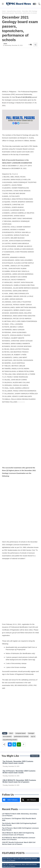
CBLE (11, 733)
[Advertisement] (20, 70)
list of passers (7, 736)
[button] (35, 4)
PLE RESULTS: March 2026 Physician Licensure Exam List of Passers (19, 839)
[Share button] (23, 744)
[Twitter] (14, 744)
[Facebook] (10, 744)
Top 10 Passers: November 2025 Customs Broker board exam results (19, 772)
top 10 (33, 736)
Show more (35, 756)
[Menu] (3, 4)
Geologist (31, 733)
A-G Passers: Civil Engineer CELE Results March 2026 (19, 819)
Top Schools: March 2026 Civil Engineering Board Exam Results (19, 824)
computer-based (20, 733)
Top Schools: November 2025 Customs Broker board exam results (18, 762)
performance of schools (21, 736)
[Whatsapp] (19, 744)
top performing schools (14, 11)
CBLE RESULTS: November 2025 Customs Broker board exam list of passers (19, 781)
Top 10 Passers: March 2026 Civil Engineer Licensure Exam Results (20, 829)
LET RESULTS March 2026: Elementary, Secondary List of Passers (20, 815)
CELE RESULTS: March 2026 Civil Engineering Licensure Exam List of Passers (18, 834)
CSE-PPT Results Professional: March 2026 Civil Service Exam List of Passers (19, 843)
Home (4, 11)
